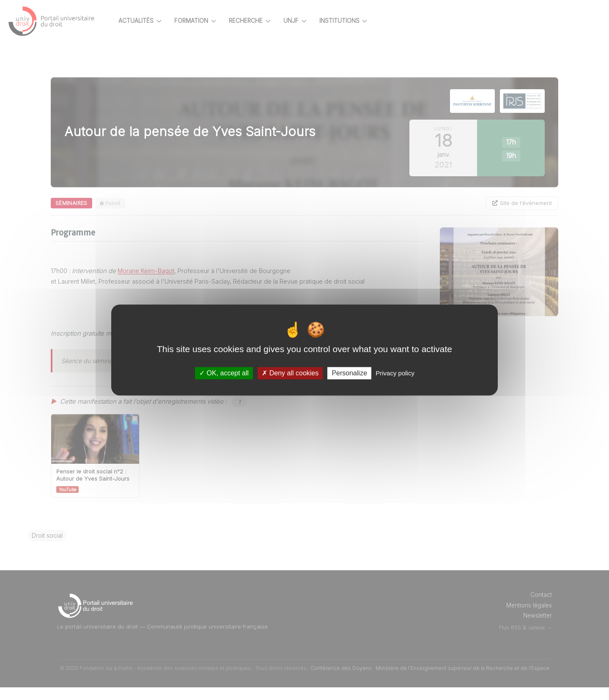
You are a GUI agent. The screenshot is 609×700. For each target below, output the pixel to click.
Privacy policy (395, 373)
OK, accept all (224, 373)
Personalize (349, 373)
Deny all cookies (290, 373)
